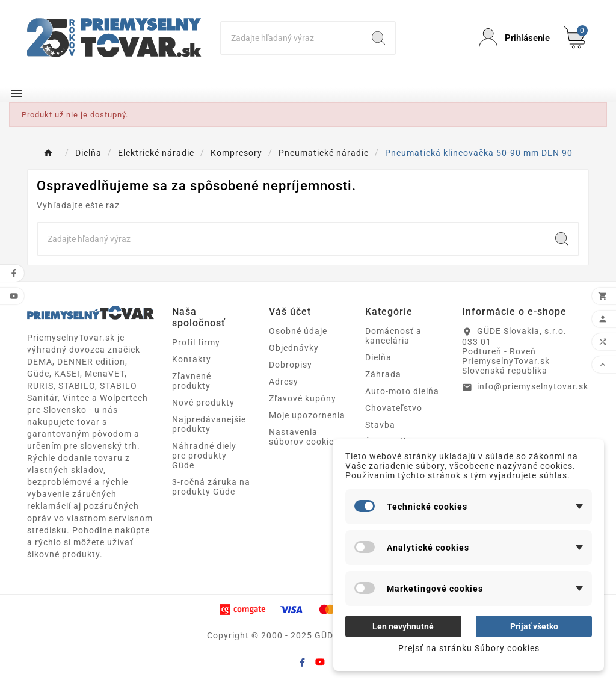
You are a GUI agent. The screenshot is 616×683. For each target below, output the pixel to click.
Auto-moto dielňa (402, 391)
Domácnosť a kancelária (393, 336)
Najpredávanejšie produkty (209, 424)
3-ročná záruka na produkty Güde (211, 487)
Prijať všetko (534, 626)
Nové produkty (203, 403)
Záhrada (383, 374)
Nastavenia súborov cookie (301, 437)
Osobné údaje (298, 331)
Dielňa (378, 357)
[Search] (291, 38)
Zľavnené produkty (192, 381)
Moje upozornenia (307, 415)
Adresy (284, 382)
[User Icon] (514, 38)
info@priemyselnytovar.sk (533, 386)
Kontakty (192, 359)
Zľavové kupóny (303, 398)
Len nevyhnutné (403, 626)
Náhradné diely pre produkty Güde (204, 456)
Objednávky (294, 348)
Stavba (380, 425)
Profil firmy (196, 342)
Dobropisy (291, 365)
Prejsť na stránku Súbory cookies (469, 648)
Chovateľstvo (394, 408)
